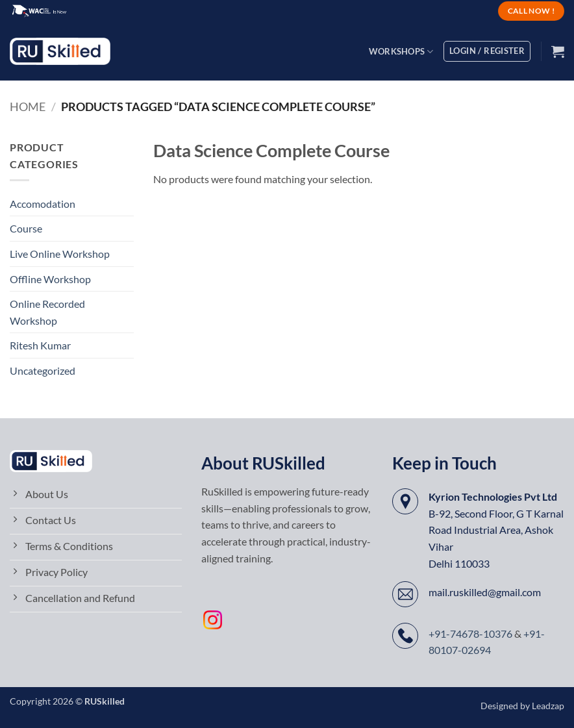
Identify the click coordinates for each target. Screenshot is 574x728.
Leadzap (548, 706)
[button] (558, 51)
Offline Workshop (50, 279)
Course (26, 228)
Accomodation (43, 204)
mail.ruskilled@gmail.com (485, 592)
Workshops (401, 52)
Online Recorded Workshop (47, 312)
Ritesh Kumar (40, 345)
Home (28, 107)
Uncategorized (43, 370)
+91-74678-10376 (470, 634)
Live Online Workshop (60, 254)
